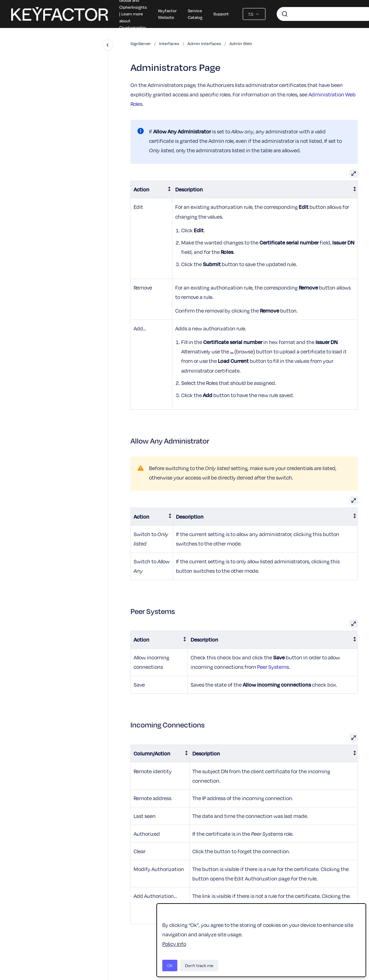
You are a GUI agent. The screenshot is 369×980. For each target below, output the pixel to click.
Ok (170, 965)
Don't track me (199, 965)
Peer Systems (273, 667)
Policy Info (174, 944)
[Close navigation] (108, 45)
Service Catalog (195, 14)
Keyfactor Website (167, 14)
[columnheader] (152, 189)
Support (221, 14)
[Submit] (285, 14)
